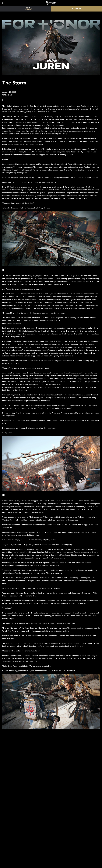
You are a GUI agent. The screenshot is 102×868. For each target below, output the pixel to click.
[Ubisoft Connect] (69, 786)
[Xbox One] (69, 772)
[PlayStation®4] (69, 781)
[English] (51, 851)
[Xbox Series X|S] (69, 767)
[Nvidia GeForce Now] (51, 807)
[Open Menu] (3, 8)
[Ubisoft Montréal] (34, 767)
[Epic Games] (69, 790)
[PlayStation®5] (69, 776)
